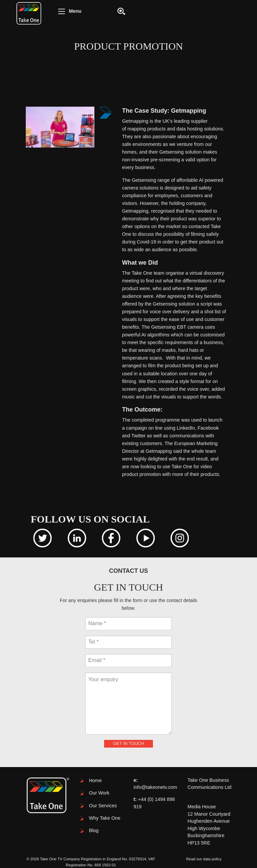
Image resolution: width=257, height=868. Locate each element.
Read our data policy (204, 859)
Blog (94, 830)
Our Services (103, 806)
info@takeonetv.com (155, 787)
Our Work (99, 793)
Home (95, 780)
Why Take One (105, 818)
